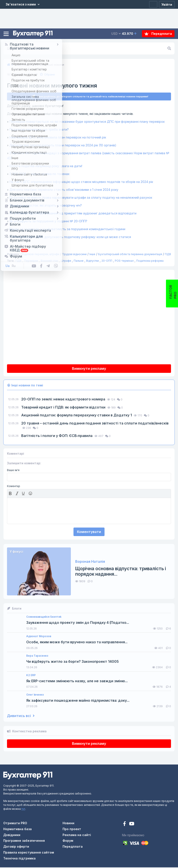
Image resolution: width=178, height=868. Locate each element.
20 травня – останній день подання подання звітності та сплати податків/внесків (95, 424)
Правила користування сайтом (29, 853)
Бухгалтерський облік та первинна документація (130, 255)
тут (23, 809)
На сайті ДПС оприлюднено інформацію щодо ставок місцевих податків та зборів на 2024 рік (82, 182)
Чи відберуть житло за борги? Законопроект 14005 (72, 662)
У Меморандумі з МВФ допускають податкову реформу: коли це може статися (71, 238)
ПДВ (168, 255)
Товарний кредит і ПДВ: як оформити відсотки (64, 408)
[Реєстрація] (153, 4)
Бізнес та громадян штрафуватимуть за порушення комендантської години (68, 230)
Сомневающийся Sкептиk (44, 617)
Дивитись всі (21, 716)
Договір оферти (16, 847)
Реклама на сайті (77, 836)
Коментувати (89, 532)
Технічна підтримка (19, 859)
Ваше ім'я (13, 471)
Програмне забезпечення (24, 841)
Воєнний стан (49, 261)
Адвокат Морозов (39, 637)
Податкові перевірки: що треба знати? (39, 130)
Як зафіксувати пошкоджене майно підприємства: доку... (78, 701)
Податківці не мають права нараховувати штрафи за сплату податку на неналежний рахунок (81, 198)
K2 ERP (31, 676)
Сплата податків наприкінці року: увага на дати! (46, 167)
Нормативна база (17, 830)
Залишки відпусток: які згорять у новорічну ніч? (46, 206)
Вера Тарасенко (37, 656)
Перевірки (31, 261)
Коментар (14, 487)
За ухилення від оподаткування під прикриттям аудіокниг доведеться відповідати (73, 214)
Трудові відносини (74, 255)
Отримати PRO (15, 824)
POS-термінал (124, 261)
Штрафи (66, 261)
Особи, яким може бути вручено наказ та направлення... (77, 643)
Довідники (12, 836)
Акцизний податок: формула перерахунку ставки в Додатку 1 (77, 416)
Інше (92, 255)
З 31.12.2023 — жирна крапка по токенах (40, 174)
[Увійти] (167, 4)
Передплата (158, 34)
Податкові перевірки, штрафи (40, 255)
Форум (68, 841)
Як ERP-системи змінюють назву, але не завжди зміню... (77, 682)
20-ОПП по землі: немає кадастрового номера (64, 400)
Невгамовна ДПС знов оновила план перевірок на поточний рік (58, 138)
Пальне (79, 261)
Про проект (72, 830)
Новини (68, 824)
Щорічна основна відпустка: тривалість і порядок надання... (121, 572)
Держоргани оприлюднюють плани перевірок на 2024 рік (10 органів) (63, 146)
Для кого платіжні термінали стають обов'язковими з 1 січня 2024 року (64, 190)
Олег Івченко (35, 695)
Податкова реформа (150, 261)
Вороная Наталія (90, 562)
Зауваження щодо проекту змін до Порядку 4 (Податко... (78, 623)
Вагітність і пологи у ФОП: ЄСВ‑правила (57, 436)
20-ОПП (107, 261)
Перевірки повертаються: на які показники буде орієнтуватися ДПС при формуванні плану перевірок (87, 122)
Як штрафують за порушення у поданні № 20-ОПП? (49, 222)
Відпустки (92, 261)
